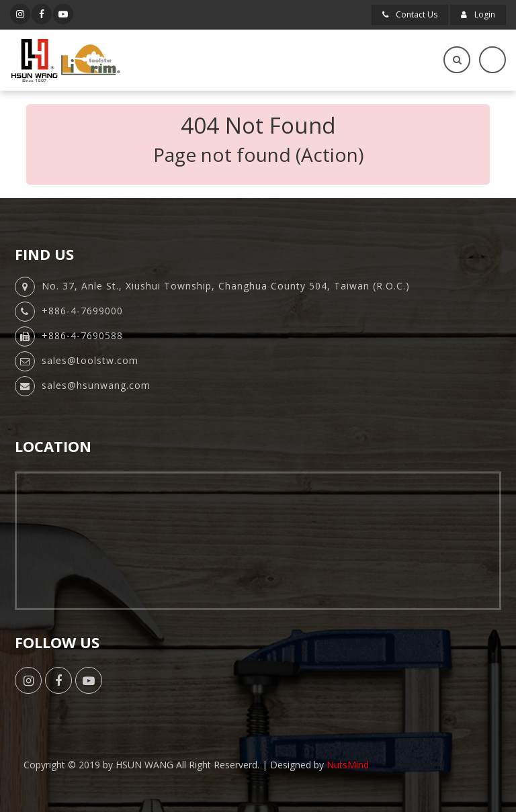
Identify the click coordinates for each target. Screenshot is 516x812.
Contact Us (410, 14)
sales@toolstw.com (90, 360)
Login (478, 14)
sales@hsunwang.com (96, 385)
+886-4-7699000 (82, 311)
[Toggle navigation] (492, 60)
